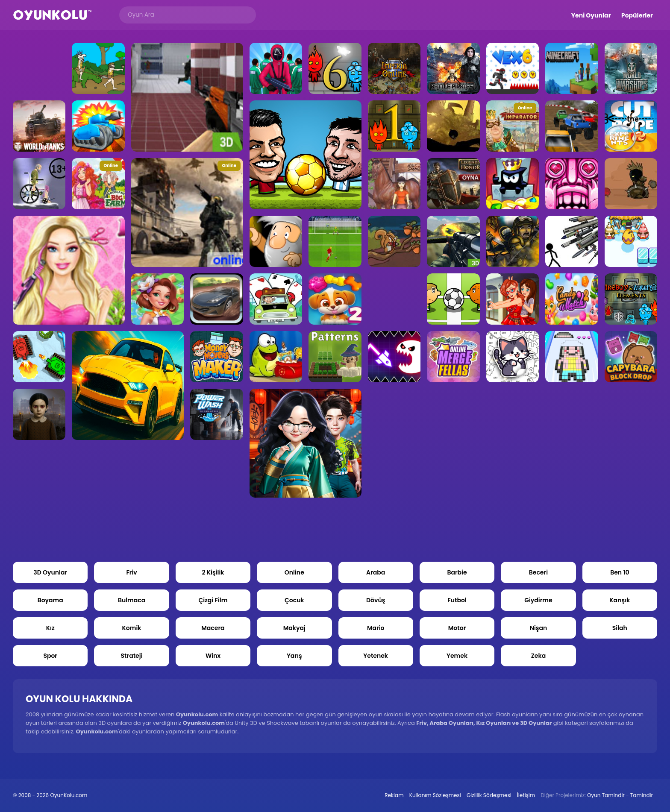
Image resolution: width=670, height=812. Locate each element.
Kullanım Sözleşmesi (435, 795)
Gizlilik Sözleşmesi (489, 795)
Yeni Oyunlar (591, 15)
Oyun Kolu (52, 15)
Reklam (394, 795)
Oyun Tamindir (606, 795)
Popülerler (637, 15)
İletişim (526, 795)
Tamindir (642, 795)
